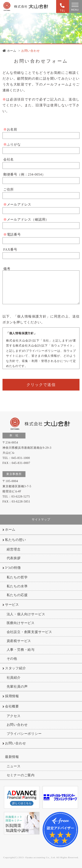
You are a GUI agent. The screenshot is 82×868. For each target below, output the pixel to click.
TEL (61, 8)
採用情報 (12, 696)
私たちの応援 (17, 595)
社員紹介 (14, 678)
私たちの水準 (17, 586)
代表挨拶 (14, 558)
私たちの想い (16, 540)
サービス (12, 605)
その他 (12, 659)
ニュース (14, 766)
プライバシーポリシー (24, 734)
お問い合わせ (31, 51)
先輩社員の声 (17, 686)
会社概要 (12, 706)
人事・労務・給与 (21, 650)
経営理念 (14, 549)
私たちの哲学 (17, 577)
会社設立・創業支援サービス (29, 632)
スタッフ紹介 (16, 668)
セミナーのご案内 (21, 775)
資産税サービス (19, 641)
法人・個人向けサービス (26, 614)
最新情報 (12, 757)
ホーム (9, 51)
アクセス (14, 716)
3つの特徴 (13, 568)
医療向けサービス (21, 623)
